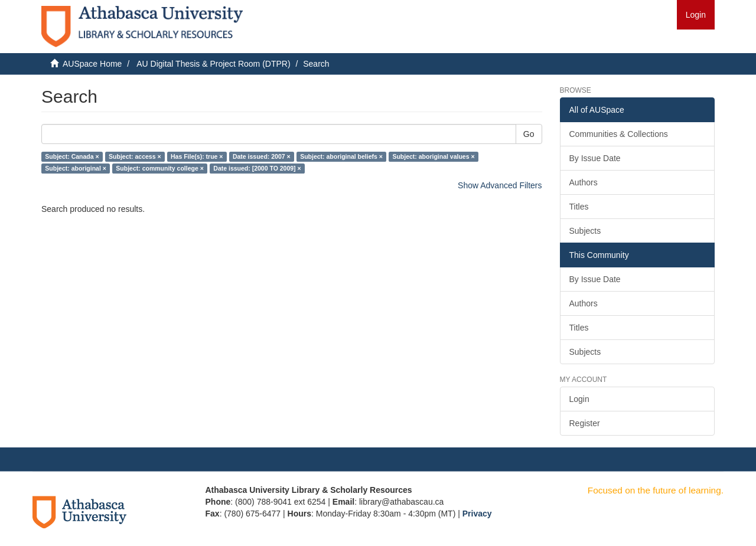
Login (579, 399)
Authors (584, 182)
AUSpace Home (92, 64)
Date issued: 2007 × (262, 156)
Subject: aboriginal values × (433, 156)
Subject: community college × (160, 168)
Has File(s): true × (197, 156)
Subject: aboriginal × (76, 168)
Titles (579, 207)
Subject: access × (135, 156)
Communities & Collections (619, 134)
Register (585, 423)
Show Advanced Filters (500, 185)
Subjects (585, 231)
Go (529, 134)
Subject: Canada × (72, 156)
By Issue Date (595, 158)
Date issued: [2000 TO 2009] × (257, 168)
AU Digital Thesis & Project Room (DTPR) (213, 64)
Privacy (477, 514)
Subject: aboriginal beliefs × (341, 156)
